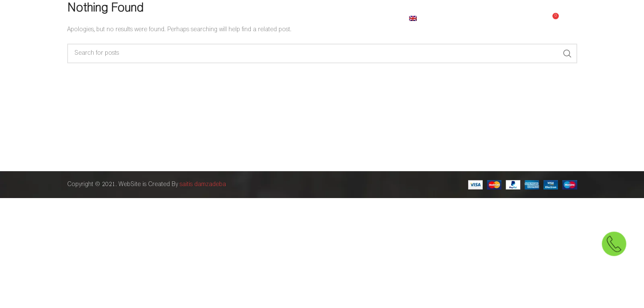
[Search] (322, 53)
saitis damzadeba (203, 185)
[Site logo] (112, 19)
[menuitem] (425, 19)
